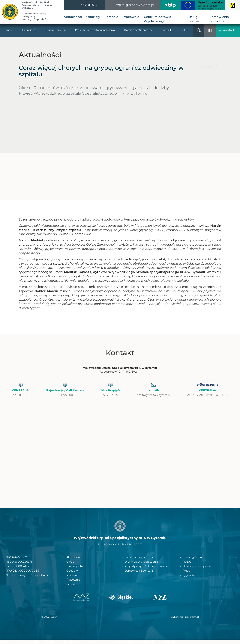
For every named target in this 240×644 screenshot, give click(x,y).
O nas (8, 30)
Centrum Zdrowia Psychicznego (157, 19)
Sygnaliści (189, 575)
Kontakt (166, 30)
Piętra (186, 571)
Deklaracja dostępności (198, 566)
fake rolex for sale (163, 642)
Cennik (71, 584)
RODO (184, 30)
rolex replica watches (16, 642)
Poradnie (111, 17)
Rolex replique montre (64, 642)
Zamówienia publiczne (219, 19)
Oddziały (93, 17)
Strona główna (192, 557)
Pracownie (131, 17)
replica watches (138, 642)
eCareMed (226, 30)
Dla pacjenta (29, 30)
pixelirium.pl (192, 617)
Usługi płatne (194, 19)
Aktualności (73, 17)
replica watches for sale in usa (104, 642)
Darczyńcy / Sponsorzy (138, 30)
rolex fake (39, 642)
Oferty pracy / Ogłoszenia (141, 562)
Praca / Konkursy (56, 30)
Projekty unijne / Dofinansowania (95, 30)
